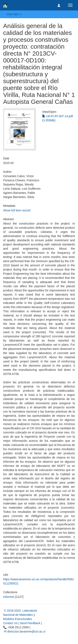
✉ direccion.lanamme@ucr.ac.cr (24, 631)
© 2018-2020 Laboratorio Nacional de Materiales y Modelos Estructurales (20, 615)
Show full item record (17, 210)
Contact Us (10, 623)
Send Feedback (30, 623)
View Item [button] (14, 14)
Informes (9, 597)
